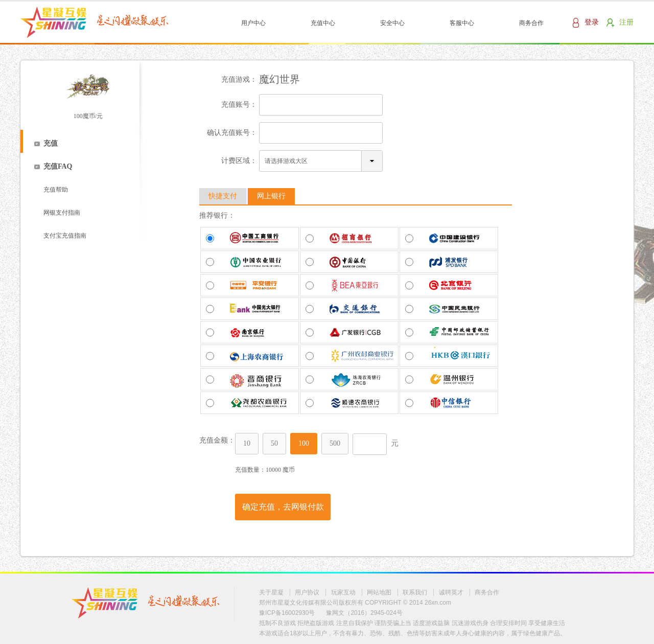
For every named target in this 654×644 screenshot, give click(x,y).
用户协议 (307, 592)
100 (304, 443)
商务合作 (531, 23)
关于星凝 (271, 592)
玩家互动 (343, 592)
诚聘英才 (451, 592)
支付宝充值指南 (65, 236)
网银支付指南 (62, 213)
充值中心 (323, 23)
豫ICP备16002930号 (287, 613)
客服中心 (462, 23)
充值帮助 (56, 190)
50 (274, 443)
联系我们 (415, 592)
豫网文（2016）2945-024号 (364, 613)
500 (335, 443)
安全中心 (392, 23)
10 (247, 443)
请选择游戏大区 (286, 161)
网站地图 (379, 592)
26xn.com (438, 603)
